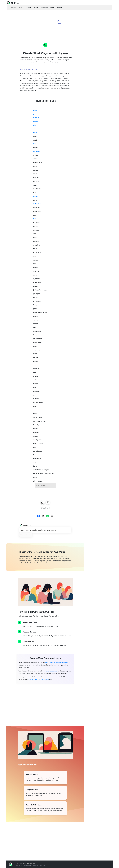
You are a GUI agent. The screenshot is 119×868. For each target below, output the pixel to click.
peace (35, 114)
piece (35, 110)
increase (36, 118)
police (35, 133)
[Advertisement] (99, 64)
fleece (35, 144)
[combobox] (45, 485)
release (36, 121)
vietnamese (37, 204)
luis (35, 219)
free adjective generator (50, 671)
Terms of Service (21, 863)
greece (36, 196)
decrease (36, 151)
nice (35, 125)
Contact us (42, 865)
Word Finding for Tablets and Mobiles (56, 663)
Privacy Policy (31, 863)
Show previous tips (26, 535)
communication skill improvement (39, 679)
